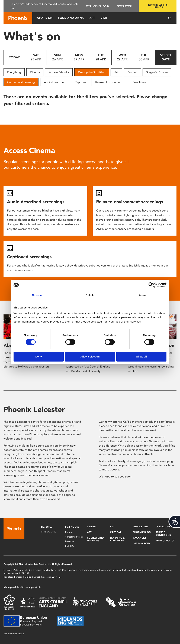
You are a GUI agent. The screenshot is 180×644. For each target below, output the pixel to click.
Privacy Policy (165, 541)
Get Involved (141, 543)
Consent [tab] (37, 295)
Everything (14, 72)
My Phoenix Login (98, 6)
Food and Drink (71, 18)
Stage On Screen (157, 72)
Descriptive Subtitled (92, 72)
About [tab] (143, 295)
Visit (104, 18)
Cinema (35, 72)
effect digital (18, 634)
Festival (132, 72)
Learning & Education (117, 539)
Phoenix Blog (142, 532)
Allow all (141, 357)
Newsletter (124, 6)
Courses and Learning (21, 82)
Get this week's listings (158, 6)
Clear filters (139, 82)
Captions (80, 82)
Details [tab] (90, 295)
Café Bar (116, 532)
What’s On (44, 18)
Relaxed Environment (109, 82)
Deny (39, 357)
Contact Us (163, 527)
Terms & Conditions (163, 534)
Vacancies (140, 538)
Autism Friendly (59, 72)
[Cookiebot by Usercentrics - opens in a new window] (151, 285)
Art (92, 18)
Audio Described (55, 82)
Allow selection (90, 357)
